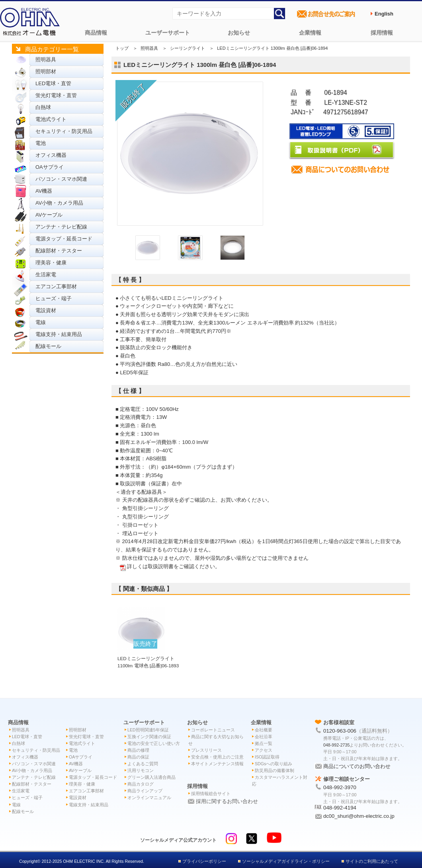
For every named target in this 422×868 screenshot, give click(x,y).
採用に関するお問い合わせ (227, 801)
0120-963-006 (340, 731)
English (384, 14)
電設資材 (46, 310)
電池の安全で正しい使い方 (154, 743)
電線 (41, 322)
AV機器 (44, 191)
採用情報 (382, 33)
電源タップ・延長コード (64, 239)
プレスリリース (206, 750)
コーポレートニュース (213, 730)
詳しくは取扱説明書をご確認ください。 (174, 566)
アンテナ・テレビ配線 (61, 227)
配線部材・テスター (59, 251)
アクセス (264, 750)
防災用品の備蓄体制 (274, 770)
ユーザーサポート (168, 33)
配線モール (48, 346)
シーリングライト (188, 48)
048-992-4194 (340, 808)
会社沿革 (264, 737)
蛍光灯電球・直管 (56, 95)
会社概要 (264, 730)
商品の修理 (138, 750)
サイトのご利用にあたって (372, 861)
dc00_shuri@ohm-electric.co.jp (359, 816)
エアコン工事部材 (56, 286)
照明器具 (46, 60)
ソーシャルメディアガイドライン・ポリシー (286, 861)
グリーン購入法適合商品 (151, 777)
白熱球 (43, 107)
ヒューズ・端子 (54, 298)
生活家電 (46, 275)
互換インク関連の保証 (149, 737)
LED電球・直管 (53, 83)
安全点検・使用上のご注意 (217, 757)
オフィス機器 (51, 155)
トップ (122, 48)
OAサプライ (50, 167)
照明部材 (46, 71)
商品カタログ (141, 784)
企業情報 (310, 33)
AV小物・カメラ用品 (59, 203)
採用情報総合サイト (211, 794)
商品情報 (96, 33)
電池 (41, 143)
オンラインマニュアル (149, 798)
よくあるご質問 (143, 764)
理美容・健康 (51, 263)
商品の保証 (138, 757)
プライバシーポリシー (204, 861)
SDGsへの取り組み (274, 764)
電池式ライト (51, 119)
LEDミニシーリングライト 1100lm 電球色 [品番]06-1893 (148, 658)
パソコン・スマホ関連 (61, 179)
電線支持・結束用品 (59, 334)
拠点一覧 (264, 743)
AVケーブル (49, 215)
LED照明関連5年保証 (148, 730)
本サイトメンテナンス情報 (217, 764)
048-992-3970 (340, 787)
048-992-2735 (336, 745)
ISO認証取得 (267, 757)
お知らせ (239, 33)
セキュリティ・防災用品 (64, 131)
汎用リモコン (141, 770)
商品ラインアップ (145, 791)
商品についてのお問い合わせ (357, 766)
